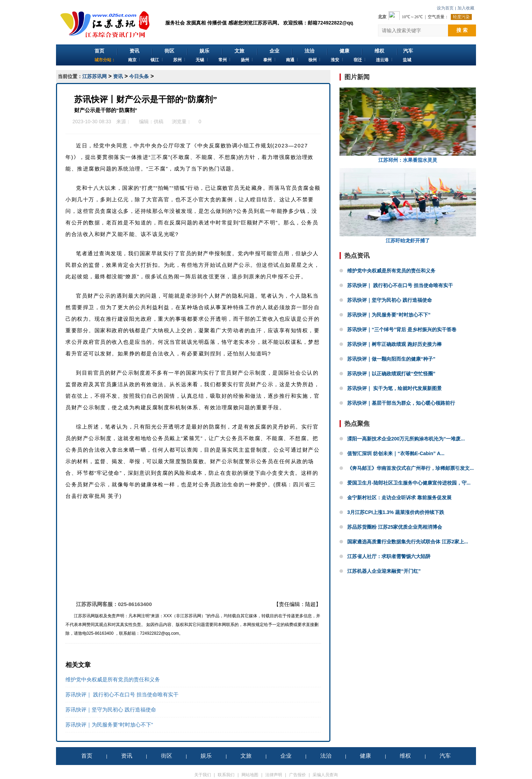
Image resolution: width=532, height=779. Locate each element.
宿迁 (358, 60)
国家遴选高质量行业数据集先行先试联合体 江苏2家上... (408, 542)
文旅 (239, 51)
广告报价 (297, 775)
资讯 (134, 51)
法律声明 (274, 775)
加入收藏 (466, 8)
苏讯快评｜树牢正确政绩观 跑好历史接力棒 (394, 344)
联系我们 (226, 775)
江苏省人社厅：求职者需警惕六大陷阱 (389, 556)
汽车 (408, 51)
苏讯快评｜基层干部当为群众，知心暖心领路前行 (401, 403)
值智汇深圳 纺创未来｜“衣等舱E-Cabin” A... (396, 453)
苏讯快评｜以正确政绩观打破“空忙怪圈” (391, 374)
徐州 (313, 60)
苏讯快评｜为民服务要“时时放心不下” (109, 725)
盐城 (407, 60)
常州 (223, 60)
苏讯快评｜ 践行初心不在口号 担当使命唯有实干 (122, 694)
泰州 (267, 60)
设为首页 (445, 8)
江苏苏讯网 (94, 76)
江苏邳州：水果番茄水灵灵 (408, 125)
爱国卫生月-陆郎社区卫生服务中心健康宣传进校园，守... (409, 483)
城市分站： (105, 60)
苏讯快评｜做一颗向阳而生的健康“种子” (391, 359)
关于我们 (203, 775)
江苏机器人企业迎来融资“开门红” (384, 571)
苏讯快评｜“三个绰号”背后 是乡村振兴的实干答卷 (402, 329)
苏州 (177, 60)
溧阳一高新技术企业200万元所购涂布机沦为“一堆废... (406, 439)
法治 (309, 51)
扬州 (245, 60)
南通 (290, 60)
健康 (344, 51)
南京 (132, 60)
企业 (274, 51)
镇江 (155, 60)
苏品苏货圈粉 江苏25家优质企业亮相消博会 (395, 527)
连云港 (382, 60)
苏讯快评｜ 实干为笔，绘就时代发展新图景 (394, 388)
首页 (99, 51)
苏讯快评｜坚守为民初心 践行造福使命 (111, 710)
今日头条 (139, 76)
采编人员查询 (325, 775)
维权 (379, 51)
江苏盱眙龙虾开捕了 (408, 206)
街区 (169, 51)
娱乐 (204, 51)
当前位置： (70, 76)
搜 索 (462, 30)
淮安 (335, 60)
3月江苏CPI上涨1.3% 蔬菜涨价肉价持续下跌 (396, 512)
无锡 (200, 60)
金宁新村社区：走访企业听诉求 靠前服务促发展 (399, 498)
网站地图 (250, 775)
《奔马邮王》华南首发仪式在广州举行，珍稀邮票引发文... (411, 468)
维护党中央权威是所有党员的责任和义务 (113, 679)
